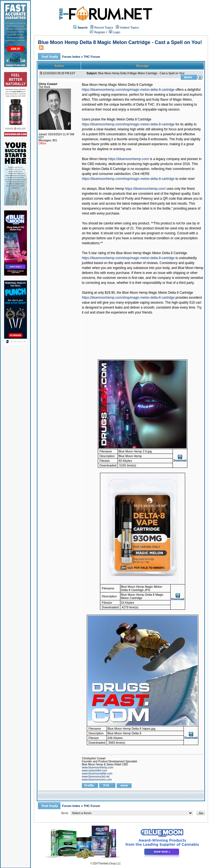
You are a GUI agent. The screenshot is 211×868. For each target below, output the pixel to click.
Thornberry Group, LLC (109, 863)
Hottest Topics (129, 28)
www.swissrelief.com (95, 771)
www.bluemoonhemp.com (98, 767)
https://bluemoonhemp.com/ (129, 159)
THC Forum (92, 57)
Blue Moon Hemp (95, 159)
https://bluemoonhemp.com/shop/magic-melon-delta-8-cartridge (128, 90)
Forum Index (72, 57)
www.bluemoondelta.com (97, 774)
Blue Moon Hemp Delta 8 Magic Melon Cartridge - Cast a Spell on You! (120, 42)
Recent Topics (104, 28)
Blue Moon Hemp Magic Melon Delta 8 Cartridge (117, 85)
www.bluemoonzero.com (97, 780)
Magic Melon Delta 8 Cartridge (129, 119)
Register (98, 32)
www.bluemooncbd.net (96, 777)
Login (115, 32)
